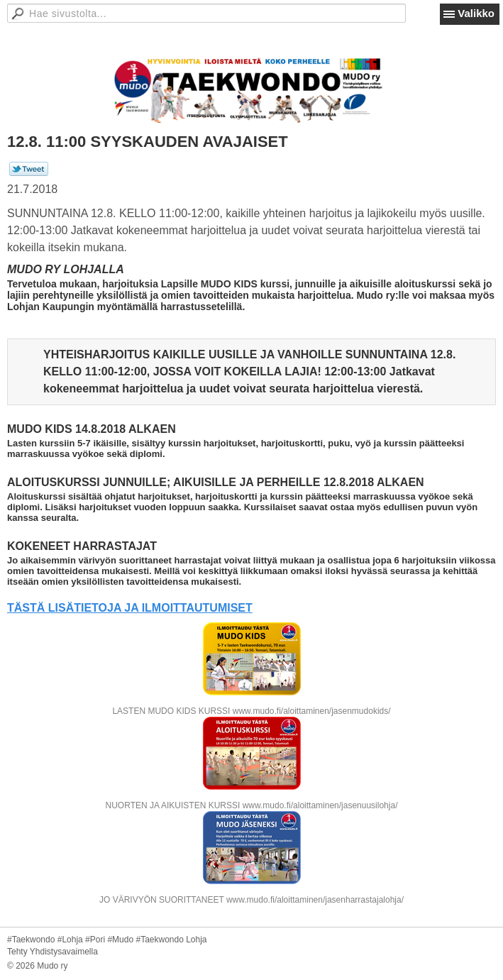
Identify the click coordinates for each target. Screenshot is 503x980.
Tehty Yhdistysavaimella (52, 952)
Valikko (476, 13)
